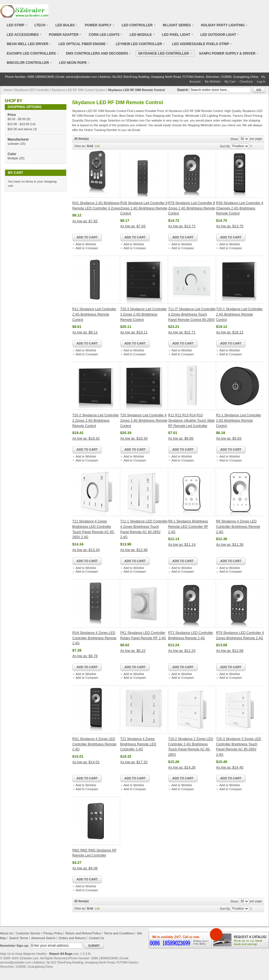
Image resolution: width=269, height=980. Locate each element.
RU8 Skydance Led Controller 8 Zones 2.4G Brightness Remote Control (144, 208)
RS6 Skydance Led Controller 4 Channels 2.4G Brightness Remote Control (240, 208)
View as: (80, 146)
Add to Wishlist (86, 244)
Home (8, 90)
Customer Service (28, 933)
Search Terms (18, 938)
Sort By (225, 146)
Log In (261, 81)
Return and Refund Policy (83, 933)
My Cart (230, 81)
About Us (6, 933)
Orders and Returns (72, 938)
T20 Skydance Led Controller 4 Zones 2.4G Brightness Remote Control (144, 420)
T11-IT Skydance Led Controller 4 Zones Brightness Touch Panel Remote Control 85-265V (192, 314)
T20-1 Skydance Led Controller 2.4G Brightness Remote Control (239, 314)
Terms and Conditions (119, 933)
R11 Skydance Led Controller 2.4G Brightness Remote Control (94, 314)
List (97, 146)
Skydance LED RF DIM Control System (78, 90)
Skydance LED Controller (32, 90)
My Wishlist (213, 81)
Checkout (246, 81)
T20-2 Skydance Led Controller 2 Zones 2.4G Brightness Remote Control (96, 420)
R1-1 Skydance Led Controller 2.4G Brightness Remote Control (239, 420)
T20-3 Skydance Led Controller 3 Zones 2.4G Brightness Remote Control (143, 314)
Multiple (13, 158)
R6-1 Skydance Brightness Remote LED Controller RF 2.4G (188, 527)
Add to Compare (87, 248)
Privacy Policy (53, 933)
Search (183, 90)
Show (234, 139)
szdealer (13, 144)
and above (20, 129)
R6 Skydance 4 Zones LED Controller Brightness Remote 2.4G (238, 527)
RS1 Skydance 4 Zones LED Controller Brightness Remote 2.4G (94, 744)
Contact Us (96, 938)
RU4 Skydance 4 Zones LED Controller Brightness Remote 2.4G (94, 638)
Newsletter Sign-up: (14, 946)
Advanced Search (43, 938)
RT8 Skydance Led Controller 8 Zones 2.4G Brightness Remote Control (192, 208)
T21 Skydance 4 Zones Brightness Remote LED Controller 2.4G (138, 744)
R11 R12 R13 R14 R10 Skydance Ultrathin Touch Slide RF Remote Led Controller (191, 420)
